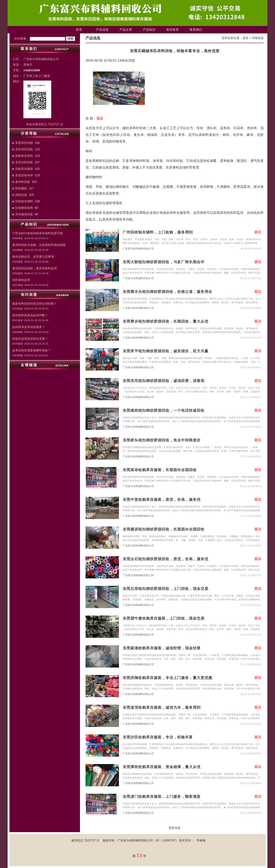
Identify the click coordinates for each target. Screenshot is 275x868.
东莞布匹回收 (24, 143)
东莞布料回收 (24, 162)
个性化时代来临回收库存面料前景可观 (37, 233)
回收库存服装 (24, 169)
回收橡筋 (21, 188)
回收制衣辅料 (24, 201)
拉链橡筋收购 (24, 208)
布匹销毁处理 (21, 280)
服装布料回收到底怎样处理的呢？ (35, 304)
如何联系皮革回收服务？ (29, 327)
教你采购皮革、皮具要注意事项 (33, 257)
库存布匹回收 (24, 149)
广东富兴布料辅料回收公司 (138, 249)
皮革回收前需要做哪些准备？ (32, 350)
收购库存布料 (24, 156)
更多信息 (175, 828)
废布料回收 (23, 182)
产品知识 (149, 30)
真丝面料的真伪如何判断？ (30, 315)
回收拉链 (21, 195)
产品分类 (126, 30)
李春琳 (201, 840)
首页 (79, 30)
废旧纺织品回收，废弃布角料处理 (35, 268)
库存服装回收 (24, 214)
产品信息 (102, 30)
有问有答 (173, 30)
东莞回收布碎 (24, 175)
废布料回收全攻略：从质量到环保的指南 (39, 245)
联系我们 (196, 30)
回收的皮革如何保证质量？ (30, 339)
